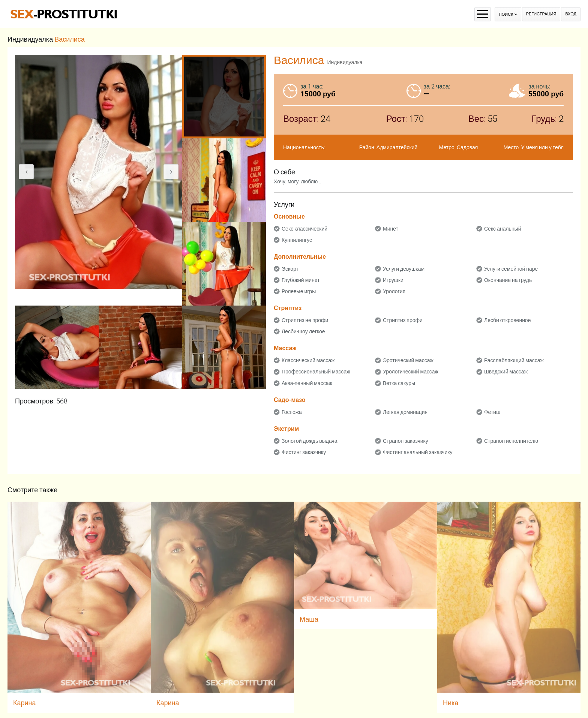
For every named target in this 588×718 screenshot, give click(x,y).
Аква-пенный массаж (307, 383)
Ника (451, 703)
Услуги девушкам (404, 269)
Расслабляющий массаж (514, 360)
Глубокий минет (301, 280)
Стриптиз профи (403, 320)
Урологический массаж (411, 372)
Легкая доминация (405, 412)
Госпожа (292, 412)
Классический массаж (308, 360)
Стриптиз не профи (305, 320)
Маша (309, 619)
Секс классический (304, 229)
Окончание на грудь (508, 280)
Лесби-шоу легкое (303, 331)
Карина (25, 703)
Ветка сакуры (399, 383)
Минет (391, 229)
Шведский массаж (506, 372)
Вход (571, 14)
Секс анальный (503, 229)
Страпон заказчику (406, 441)
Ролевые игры (299, 291)
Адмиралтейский (397, 147)
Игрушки (393, 280)
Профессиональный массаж (316, 372)
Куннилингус (297, 240)
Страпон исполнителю (511, 441)
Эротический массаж (408, 360)
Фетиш (492, 412)
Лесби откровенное (508, 320)
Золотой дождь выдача (309, 441)
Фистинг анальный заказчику (418, 452)
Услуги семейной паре (511, 269)
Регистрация (541, 14)
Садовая (467, 147)
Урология (394, 291)
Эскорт (290, 269)
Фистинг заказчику (304, 452)
